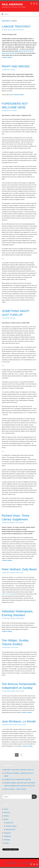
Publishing (7, 836)
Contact (7, 843)
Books (6, 819)
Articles (6, 816)
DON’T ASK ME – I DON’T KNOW (15, 789)
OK (34, 796)
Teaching (7, 840)
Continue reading (8, 57)
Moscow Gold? (20, 30)
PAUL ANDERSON (12, 4)
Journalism (13, 30)
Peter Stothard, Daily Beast (19, 569)
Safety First (9, 823)
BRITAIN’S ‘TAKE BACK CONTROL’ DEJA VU (19, 770)
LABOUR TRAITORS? (16, 26)
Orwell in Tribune (19, 523)
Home (6, 809)
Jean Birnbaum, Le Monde (19, 721)
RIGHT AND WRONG (16, 66)
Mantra (24, 863)
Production (8, 833)
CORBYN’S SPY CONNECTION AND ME (17, 779)
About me (7, 812)
